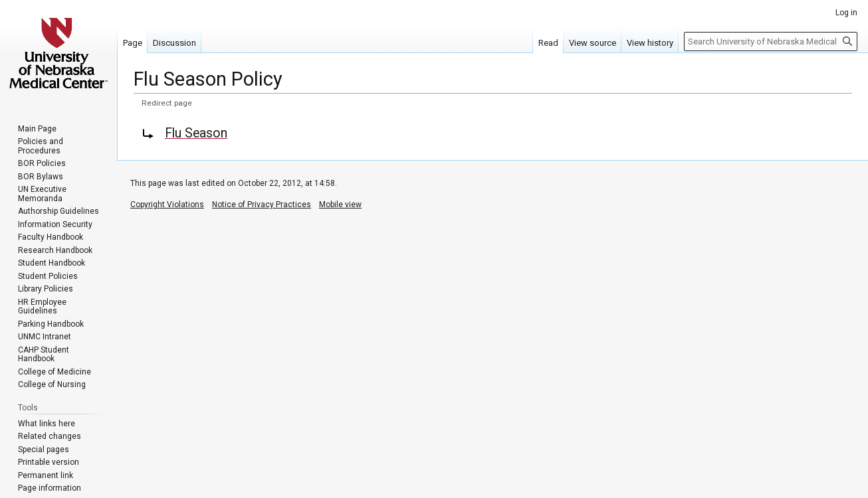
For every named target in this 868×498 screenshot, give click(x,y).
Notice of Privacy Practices (262, 205)
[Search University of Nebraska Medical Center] (771, 41)
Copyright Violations (167, 205)
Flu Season (196, 133)
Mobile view (340, 205)
